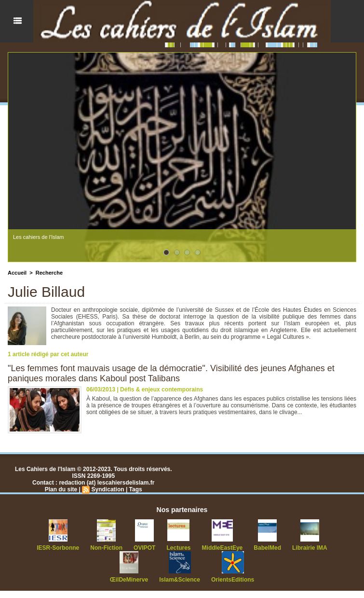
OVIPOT (144, 548)
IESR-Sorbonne (58, 548)
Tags (136, 489)
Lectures (178, 548)
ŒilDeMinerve (129, 580)
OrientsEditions (233, 580)
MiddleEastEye (222, 548)
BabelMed (267, 548)
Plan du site (61, 489)
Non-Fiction (106, 548)
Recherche (49, 273)
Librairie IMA (310, 548)
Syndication (108, 489)
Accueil (17, 273)
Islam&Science (180, 580)
